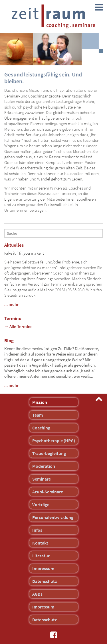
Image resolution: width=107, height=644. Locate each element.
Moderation (44, 466)
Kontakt (40, 543)
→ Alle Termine (18, 326)
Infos (37, 530)
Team (38, 415)
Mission (40, 402)
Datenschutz (45, 581)
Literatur (41, 556)
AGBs (37, 594)
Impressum (43, 568)
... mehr (11, 304)
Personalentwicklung (53, 517)
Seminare (42, 479)
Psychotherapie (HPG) (54, 441)
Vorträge (41, 504)
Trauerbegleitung (49, 453)
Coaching (41, 428)
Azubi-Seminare (48, 492)
